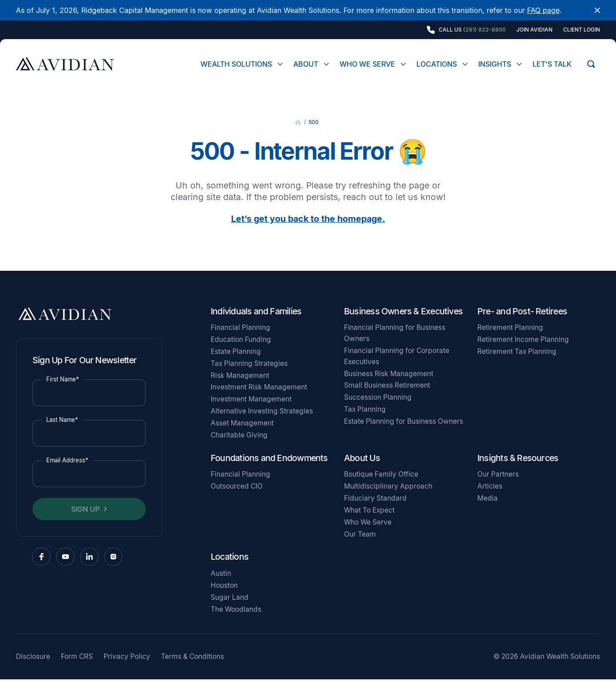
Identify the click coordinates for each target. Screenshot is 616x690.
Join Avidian (534, 30)
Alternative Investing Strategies (262, 422)
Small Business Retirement (387, 396)
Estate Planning (236, 362)
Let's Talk (552, 64)
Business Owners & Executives (403, 322)
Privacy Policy (127, 667)
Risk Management (240, 386)
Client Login (582, 30)
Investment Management (251, 410)
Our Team (360, 545)
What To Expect (369, 521)
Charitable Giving (239, 446)
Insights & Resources (518, 469)
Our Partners (498, 485)
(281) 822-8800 (484, 30)
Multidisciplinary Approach (388, 497)
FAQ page (543, 10)
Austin (221, 584)
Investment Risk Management (259, 398)
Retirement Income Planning (523, 350)
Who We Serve (367, 64)
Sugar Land (230, 608)
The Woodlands (236, 620)
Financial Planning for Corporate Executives (397, 367)
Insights (495, 64)
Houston (224, 596)
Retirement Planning (510, 338)
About (306, 64)
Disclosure (33, 667)
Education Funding (241, 350)
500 (314, 133)
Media (488, 509)
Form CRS (77, 667)
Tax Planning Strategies (249, 374)
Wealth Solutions (236, 64)
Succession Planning (378, 408)
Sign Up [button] (85, 520)
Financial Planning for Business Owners (395, 344)
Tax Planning (365, 420)
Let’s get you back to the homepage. (308, 229)
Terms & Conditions (192, 667)
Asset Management (242, 434)
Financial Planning (240, 338)
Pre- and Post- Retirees (522, 322)
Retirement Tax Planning (517, 362)
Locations (437, 64)
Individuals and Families (256, 322)
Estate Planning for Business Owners (404, 432)
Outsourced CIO (237, 497)
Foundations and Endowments (269, 469)
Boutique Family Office (381, 485)
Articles (490, 497)
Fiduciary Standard (375, 509)
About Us (362, 469)
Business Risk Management (389, 384)
